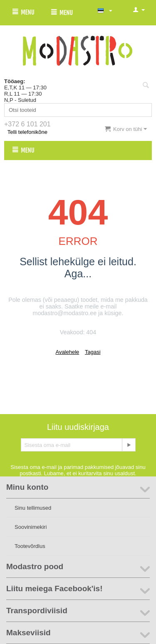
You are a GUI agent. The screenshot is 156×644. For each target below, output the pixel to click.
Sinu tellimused (33, 508)
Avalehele (67, 352)
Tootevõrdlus (30, 546)
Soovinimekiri (31, 527)
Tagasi (93, 352)
